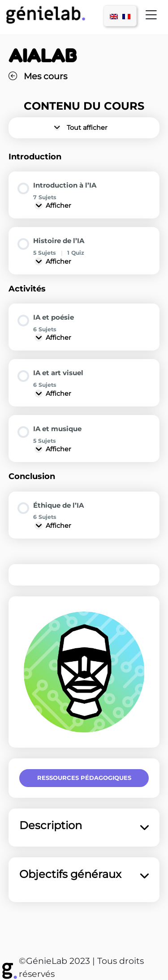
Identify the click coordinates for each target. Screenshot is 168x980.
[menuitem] (114, 16)
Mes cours (38, 76)
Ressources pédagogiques (84, 778)
